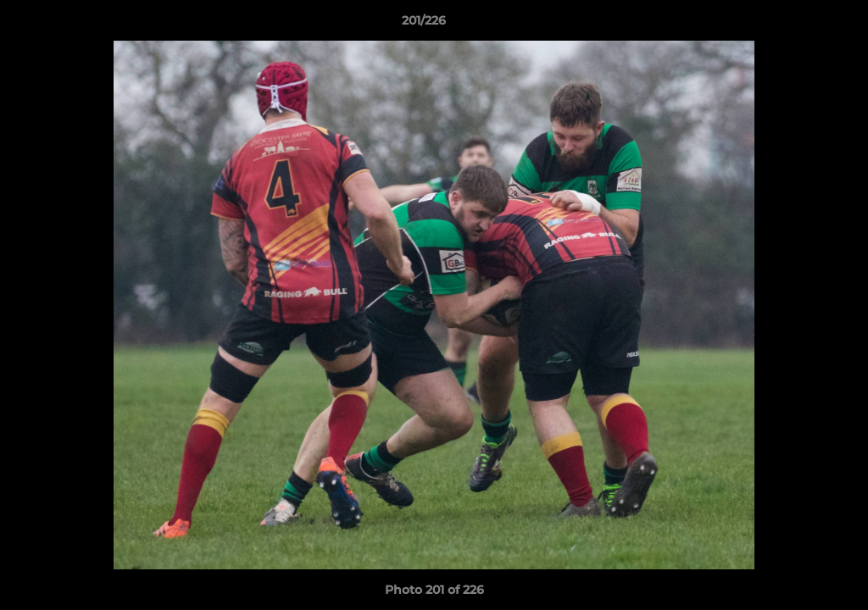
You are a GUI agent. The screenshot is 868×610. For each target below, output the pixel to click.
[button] (797, 25)
